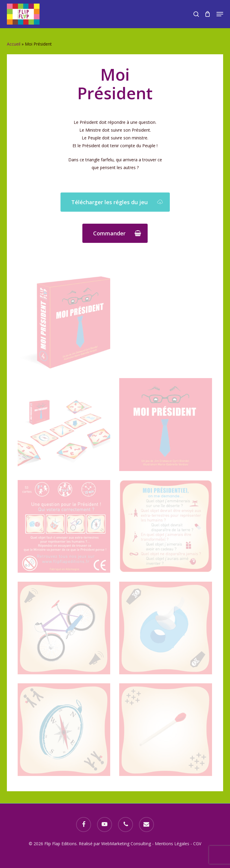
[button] (220, 14)
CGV (197, 844)
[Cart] (208, 14)
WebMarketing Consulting (127, 844)
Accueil (14, 44)
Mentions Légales (172, 844)
